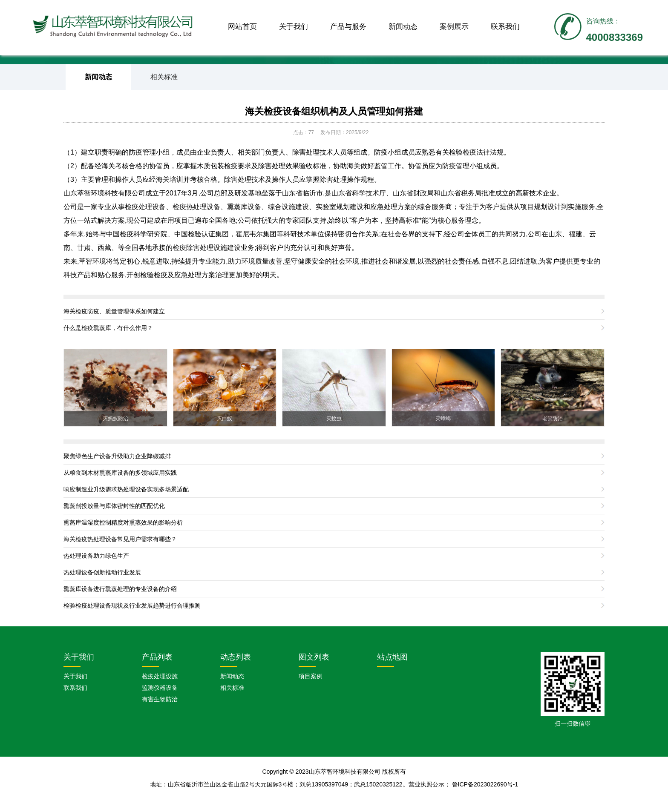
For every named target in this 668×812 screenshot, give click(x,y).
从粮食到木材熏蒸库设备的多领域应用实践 (120, 473)
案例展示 (454, 27)
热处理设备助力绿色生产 (96, 556)
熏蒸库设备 (244, 207)
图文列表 (314, 657)
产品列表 (157, 657)
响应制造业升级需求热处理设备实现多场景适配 (126, 489)
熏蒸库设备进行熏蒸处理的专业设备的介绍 (120, 589)
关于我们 (294, 27)
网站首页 (242, 27)
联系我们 (505, 27)
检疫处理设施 (160, 676)
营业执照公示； (430, 784)
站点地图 (392, 657)
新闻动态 (403, 27)
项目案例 (311, 676)
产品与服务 (348, 27)
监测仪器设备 (160, 688)
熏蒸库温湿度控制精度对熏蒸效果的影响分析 (123, 522)
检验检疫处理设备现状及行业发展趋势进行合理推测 (132, 605)
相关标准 (164, 77)
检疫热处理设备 (196, 207)
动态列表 (236, 657)
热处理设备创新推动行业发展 (102, 572)
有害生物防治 (160, 699)
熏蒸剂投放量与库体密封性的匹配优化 (114, 506)
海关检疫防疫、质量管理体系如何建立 (114, 311)
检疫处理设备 (145, 207)
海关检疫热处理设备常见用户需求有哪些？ (120, 539)
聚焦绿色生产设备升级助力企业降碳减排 (117, 456)
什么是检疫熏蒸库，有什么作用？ (108, 328)
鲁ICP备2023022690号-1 (485, 784)
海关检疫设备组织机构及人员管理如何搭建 (334, 111)
